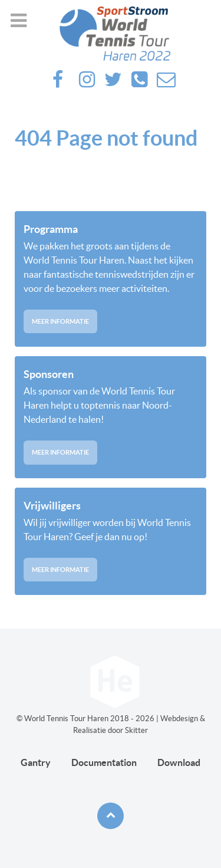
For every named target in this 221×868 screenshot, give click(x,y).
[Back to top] (111, 816)
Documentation (104, 762)
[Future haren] (111, 34)
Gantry (36, 762)
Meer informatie (60, 321)
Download (179, 762)
